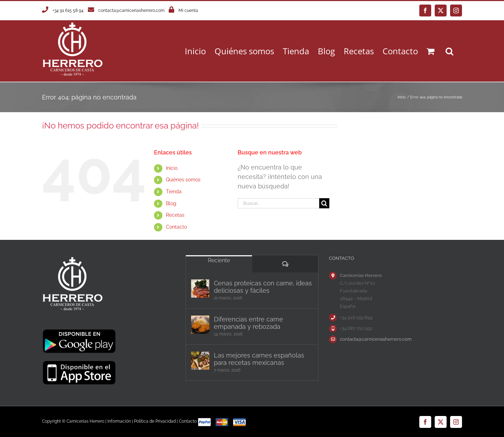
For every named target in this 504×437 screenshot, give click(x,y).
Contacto (176, 227)
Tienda (174, 192)
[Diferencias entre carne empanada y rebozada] (200, 325)
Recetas (175, 215)
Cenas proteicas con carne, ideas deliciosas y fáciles (263, 287)
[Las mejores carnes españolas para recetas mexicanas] (200, 361)
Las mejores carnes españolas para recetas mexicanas (259, 359)
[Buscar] (324, 203)
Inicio (172, 168)
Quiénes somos (183, 180)
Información (119, 421)
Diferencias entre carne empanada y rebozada (248, 323)
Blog (171, 203)
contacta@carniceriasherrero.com (131, 11)
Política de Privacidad (155, 421)
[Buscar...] (278, 203)
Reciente (219, 260)
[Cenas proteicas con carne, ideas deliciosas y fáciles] (200, 289)
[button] (449, 51)
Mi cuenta (188, 11)
